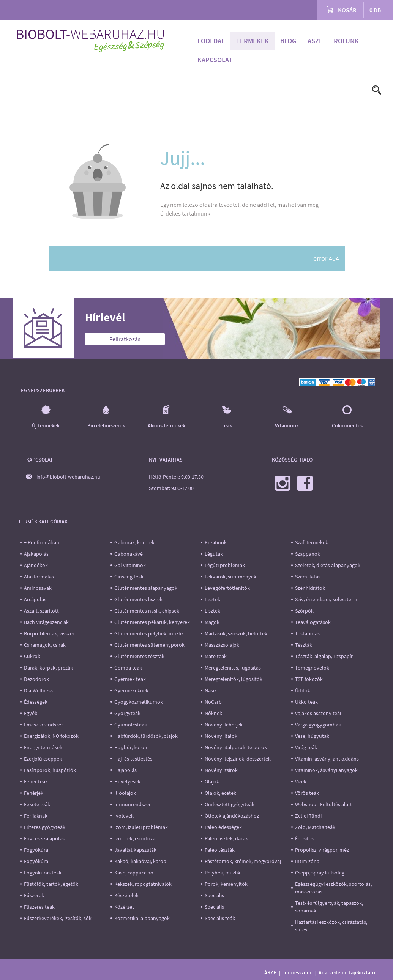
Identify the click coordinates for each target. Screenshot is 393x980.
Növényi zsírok (221, 770)
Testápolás (307, 633)
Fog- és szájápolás (44, 838)
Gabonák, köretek (134, 542)
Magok (212, 622)
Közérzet (124, 907)
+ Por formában (42, 542)
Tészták (304, 645)
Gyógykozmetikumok (139, 702)
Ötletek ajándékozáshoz (232, 816)
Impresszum (297, 972)
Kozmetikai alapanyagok (142, 918)
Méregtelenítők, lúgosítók (234, 679)
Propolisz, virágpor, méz (322, 850)
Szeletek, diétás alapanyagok (328, 565)
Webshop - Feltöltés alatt (324, 804)
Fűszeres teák (39, 907)
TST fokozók (309, 679)
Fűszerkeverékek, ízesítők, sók (58, 918)
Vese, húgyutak (312, 736)
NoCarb (213, 702)
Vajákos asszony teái (318, 713)
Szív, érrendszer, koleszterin (326, 599)
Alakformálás (39, 577)
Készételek (126, 895)
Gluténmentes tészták (139, 656)
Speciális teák (220, 918)
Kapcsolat (215, 60)
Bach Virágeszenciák (46, 622)
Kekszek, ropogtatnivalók (143, 884)
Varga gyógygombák (318, 725)
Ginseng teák (129, 577)
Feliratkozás (125, 339)
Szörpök (304, 611)
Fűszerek (34, 895)
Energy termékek (43, 747)
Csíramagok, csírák (45, 645)
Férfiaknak (36, 816)
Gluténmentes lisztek (138, 599)
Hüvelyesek (127, 781)
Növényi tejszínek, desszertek (238, 759)
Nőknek (213, 713)
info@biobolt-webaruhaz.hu (68, 477)
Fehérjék (34, 793)
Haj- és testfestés (133, 759)
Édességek (36, 702)
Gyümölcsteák (131, 725)
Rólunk (346, 41)
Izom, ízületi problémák (141, 827)
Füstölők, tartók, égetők (51, 884)
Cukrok (32, 656)
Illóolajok (125, 793)
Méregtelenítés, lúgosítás (233, 668)
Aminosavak (38, 588)
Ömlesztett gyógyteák (230, 804)
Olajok (212, 781)
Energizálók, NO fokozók (51, 736)
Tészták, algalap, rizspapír (324, 656)
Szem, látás (308, 577)
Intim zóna (307, 861)
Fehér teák (36, 781)
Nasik (211, 690)
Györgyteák (127, 713)
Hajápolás (125, 770)
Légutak (214, 554)
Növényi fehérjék (224, 725)
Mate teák (216, 656)
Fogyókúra (36, 850)
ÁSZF (315, 41)
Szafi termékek (312, 542)
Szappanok (308, 554)
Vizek (301, 781)
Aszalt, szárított (41, 611)
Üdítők (303, 690)
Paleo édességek (223, 827)
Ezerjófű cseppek (43, 759)
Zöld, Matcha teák (315, 827)
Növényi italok (221, 736)
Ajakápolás (36, 554)
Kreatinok (216, 542)
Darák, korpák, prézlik (48, 668)
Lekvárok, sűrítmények (230, 577)
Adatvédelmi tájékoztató (347, 972)
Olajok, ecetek (220, 793)
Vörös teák (307, 793)
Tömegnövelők (312, 668)
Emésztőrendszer (43, 725)
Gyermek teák (130, 679)
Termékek (253, 41)
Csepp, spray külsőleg (320, 873)
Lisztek (212, 599)
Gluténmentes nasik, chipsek (147, 611)
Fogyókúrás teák (43, 873)
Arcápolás (35, 599)
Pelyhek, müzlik (223, 873)
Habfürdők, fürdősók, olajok (146, 736)
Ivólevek (124, 816)
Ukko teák (306, 702)
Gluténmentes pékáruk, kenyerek (152, 622)
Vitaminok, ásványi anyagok (326, 770)
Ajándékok (36, 565)
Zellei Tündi (308, 816)
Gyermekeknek (131, 690)
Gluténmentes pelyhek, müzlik (149, 633)
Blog (288, 41)
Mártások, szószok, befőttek (236, 633)
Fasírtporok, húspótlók (50, 770)
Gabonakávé (129, 554)
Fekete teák (37, 804)
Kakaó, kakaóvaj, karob (140, 861)
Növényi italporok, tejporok (236, 747)
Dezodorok (36, 679)
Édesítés (304, 838)
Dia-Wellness (38, 690)
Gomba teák (128, 668)
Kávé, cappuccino (134, 873)
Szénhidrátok (310, 588)
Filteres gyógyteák (45, 827)
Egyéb (31, 713)
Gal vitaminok (130, 565)
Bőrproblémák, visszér (49, 633)
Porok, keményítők (226, 884)
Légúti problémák (225, 565)
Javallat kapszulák (135, 850)
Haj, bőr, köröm (132, 747)
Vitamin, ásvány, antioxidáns (327, 759)
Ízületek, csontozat (136, 838)
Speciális (214, 895)
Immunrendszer (133, 804)
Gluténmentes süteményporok (149, 645)
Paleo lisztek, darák (226, 838)
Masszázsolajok (222, 645)
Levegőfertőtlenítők (227, 588)
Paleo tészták (220, 850)
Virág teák (306, 747)
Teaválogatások (313, 622)
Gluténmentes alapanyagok (146, 588)
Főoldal (211, 41)
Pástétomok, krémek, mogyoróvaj (243, 861)
